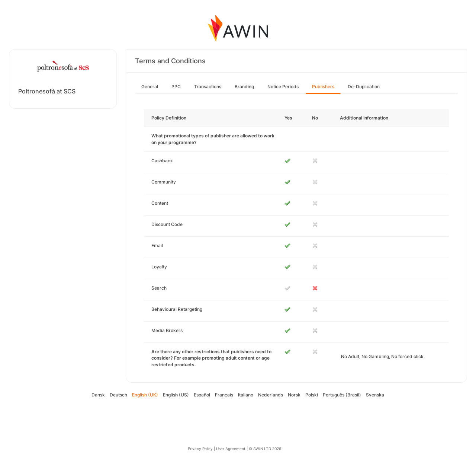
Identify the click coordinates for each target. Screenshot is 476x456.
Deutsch (118, 395)
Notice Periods (283, 87)
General (150, 87)
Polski (312, 395)
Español (202, 395)
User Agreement (231, 449)
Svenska (375, 395)
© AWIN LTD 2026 (265, 449)
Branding (244, 87)
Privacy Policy (200, 449)
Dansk (98, 395)
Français (224, 395)
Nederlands (271, 395)
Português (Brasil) (342, 395)
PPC (176, 87)
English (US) (176, 395)
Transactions (208, 87)
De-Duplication (364, 87)
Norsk (294, 395)
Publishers (323, 87)
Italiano (246, 395)
